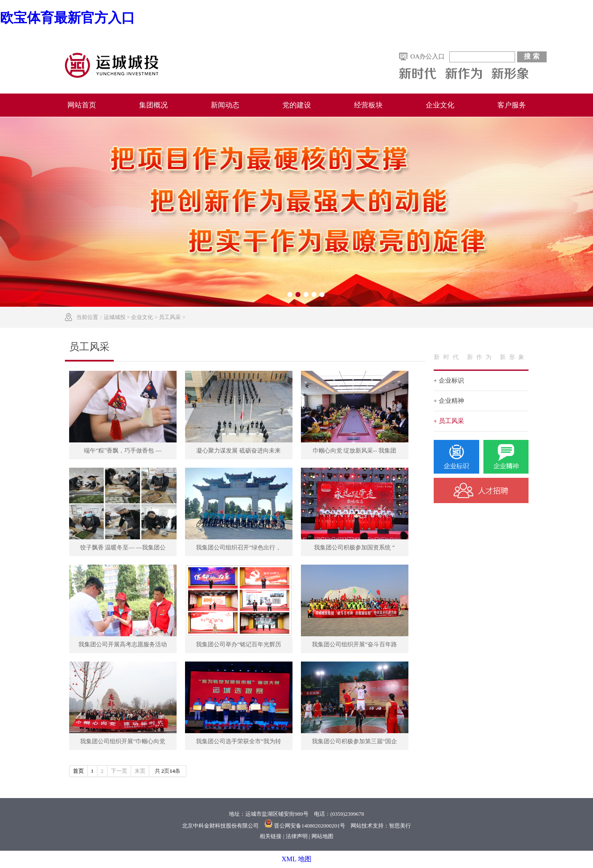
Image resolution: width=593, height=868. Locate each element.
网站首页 (82, 105)
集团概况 (153, 105)
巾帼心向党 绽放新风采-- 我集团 (354, 451)
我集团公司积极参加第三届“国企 (354, 741)
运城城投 (115, 317)
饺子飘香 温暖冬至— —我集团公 (123, 548)
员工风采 (170, 317)
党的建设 (297, 105)
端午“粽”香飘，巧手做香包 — (123, 451)
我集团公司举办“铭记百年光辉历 (239, 644)
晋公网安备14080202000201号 (310, 826)
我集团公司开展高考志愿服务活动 (123, 644)
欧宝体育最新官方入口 (67, 18)
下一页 (119, 771)
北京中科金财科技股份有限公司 (220, 826)
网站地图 (322, 836)
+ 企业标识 (449, 380)
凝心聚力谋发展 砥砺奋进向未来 (239, 451)
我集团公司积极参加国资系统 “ (354, 548)
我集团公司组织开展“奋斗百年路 (354, 644)
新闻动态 (225, 105)
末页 (140, 771)
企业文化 (440, 105)
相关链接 (271, 836)
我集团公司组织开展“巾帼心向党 (123, 741)
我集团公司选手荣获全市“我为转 (239, 741)
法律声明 (297, 836)
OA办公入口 (428, 56)
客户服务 (512, 105)
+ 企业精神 (449, 401)
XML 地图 (296, 859)
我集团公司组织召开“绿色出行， (239, 548)
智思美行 (400, 826)
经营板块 (368, 105)
